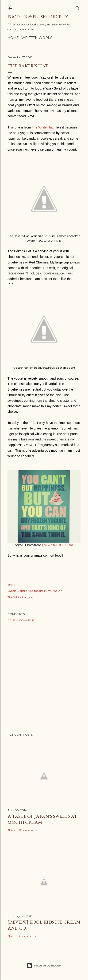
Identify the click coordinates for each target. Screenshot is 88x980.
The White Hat (42, 127)
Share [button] (11, 584)
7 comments (27, 936)
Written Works (37, 38)
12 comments (28, 830)
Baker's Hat (25, 591)
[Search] (78, 7)
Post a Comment (21, 620)
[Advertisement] (44, 677)
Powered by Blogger (44, 966)
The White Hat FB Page (58, 545)
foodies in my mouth (48, 591)
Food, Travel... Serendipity (38, 17)
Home (13, 38)
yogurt (33, 597)
